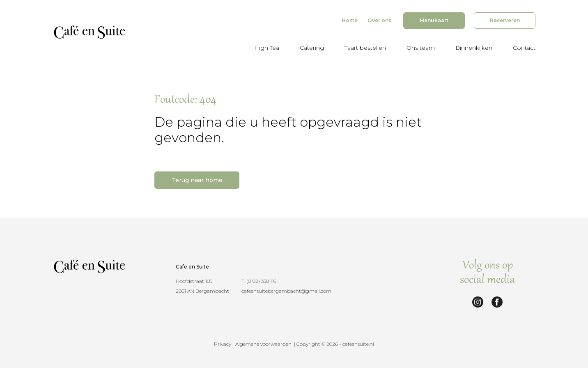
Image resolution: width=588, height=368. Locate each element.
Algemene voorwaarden (263, 344)
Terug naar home (197, 180)
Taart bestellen (365, 48)
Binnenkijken (474, 48)
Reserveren (505, 20)
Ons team (421, 48)
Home (350, 20)
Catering (312, 48)
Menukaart (434, 20)
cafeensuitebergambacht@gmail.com (286, 291)
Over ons (379, 20)
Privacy (223, 344)
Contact (524, 48)
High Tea (267, 48)
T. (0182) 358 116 (259, 281)
